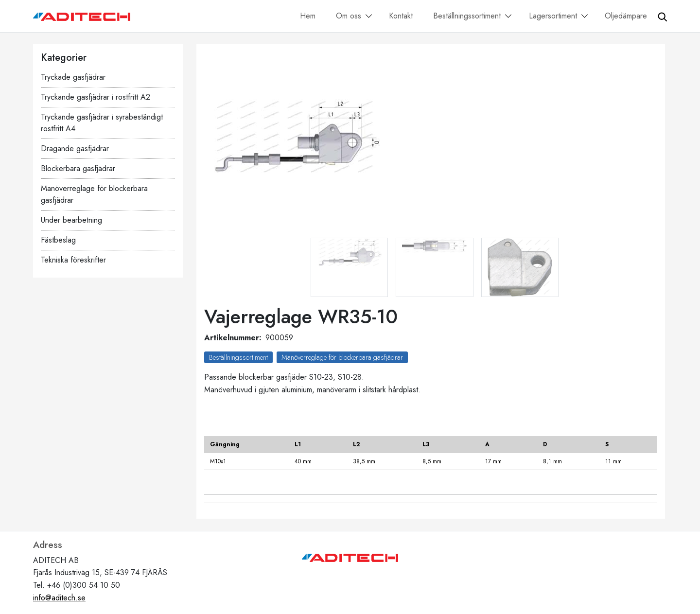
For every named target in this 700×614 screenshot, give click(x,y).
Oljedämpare (626, 16)
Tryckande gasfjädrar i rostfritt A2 (96, 97)
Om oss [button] (349, 16)
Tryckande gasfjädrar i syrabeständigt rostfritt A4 (102, 123)
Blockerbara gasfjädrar (78, 168)
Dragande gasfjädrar (75, 149)
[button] (369, 17)
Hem (308, 16)
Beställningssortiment (238, 357)
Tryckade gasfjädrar (73, 77)
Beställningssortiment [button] (467, 16)
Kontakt (401, 16)
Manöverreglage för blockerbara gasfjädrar (94, 194)
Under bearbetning (71, 220)
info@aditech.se (59, 598)
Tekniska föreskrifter (73, 260)
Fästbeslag (58, 240)
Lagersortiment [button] (553, 16)
